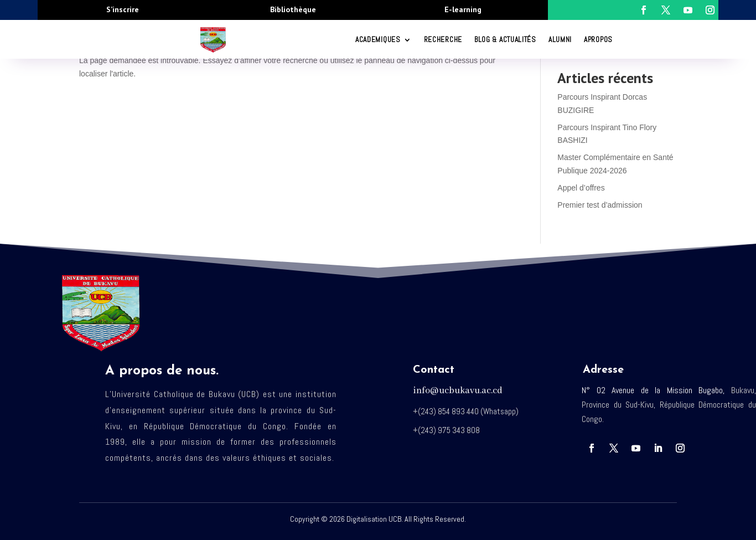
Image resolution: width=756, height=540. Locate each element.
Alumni (560, 40)
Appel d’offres (581, 188)
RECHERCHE (443, 40)
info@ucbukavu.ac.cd (458, 391)
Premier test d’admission (600, 205)
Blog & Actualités (505, 40)
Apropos (598, 40)
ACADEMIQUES (378, 40)
